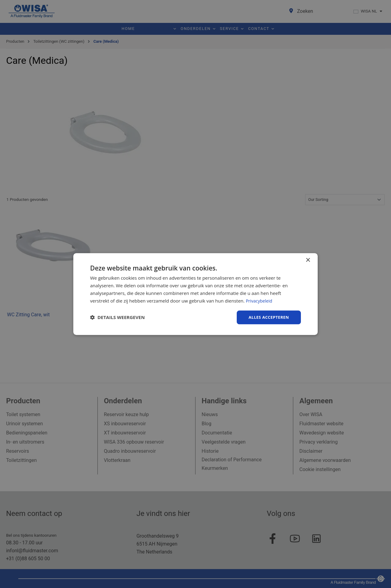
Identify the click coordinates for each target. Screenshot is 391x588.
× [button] (308, 260)
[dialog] (195, 294)
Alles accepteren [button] (268, 317)
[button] (117, 318)
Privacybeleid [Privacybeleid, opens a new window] (260, 300)
